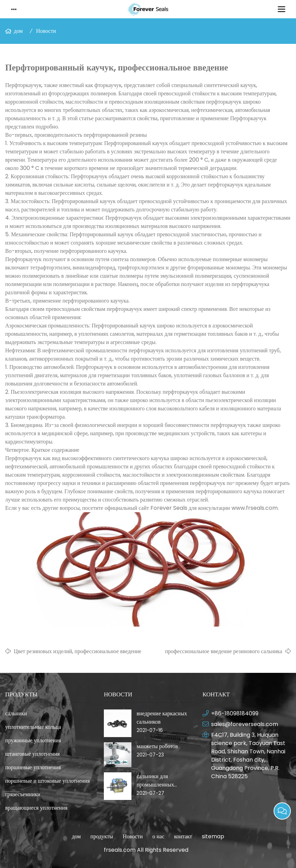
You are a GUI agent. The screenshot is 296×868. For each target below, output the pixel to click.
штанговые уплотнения (32, 754)
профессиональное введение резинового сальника (224, 651)
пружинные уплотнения (33, 740)
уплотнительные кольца (33, 727)
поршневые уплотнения (33, 767)
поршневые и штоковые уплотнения (47, 781)
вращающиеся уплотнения (36, 808)
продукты (102, 836)
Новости (46, 31)
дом (18, 31)
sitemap (213, 836)
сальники (16, 713)
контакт (183, 836)
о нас (159, 836)
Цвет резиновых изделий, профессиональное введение (78, 651)
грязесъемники (23, 794)
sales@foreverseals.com (245, 724)
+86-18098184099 (235, 713)
